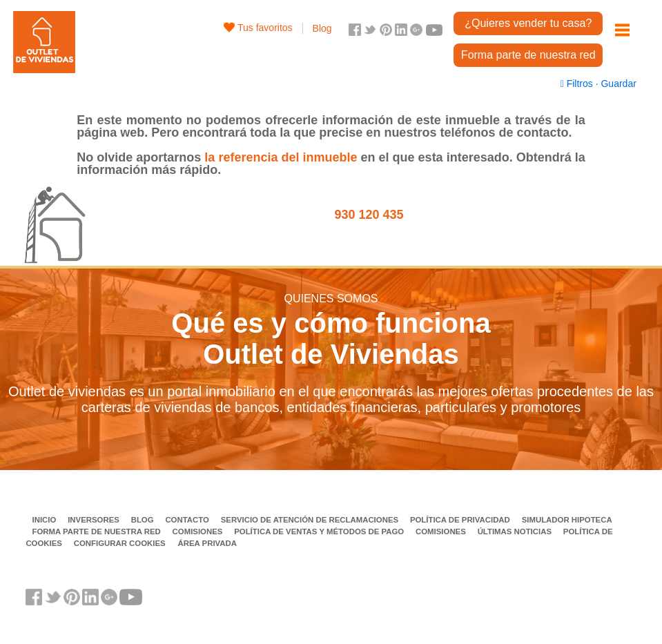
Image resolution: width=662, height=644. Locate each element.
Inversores (95, 520)
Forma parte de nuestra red (528, 55)
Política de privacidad (461, 520)
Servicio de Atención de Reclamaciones (311, 520)
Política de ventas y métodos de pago (320, 531)
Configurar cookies (120, 543)
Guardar (617, 84)
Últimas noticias (516, 531)
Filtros (578, 84)
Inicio (46, 520)
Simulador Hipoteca (567, 520)
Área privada (207, 543)
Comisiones (199, 531)
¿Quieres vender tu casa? (528, 23)
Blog (322, 28)
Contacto (188, 520)
